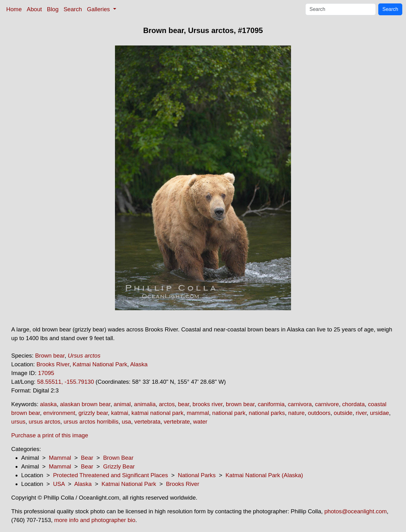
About (34, 9)
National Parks (197, 475)
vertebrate (177, 422)
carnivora (300, 404)
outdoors (319, 413)
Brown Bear (118, 458)
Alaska (139, 364)
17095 (46, 373)
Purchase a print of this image (50, 435)
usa (127, 422)
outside (343, 413)
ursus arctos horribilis (91, 422)
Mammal (60, 458)
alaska (48, 404)
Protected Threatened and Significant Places (110, 475)
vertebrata (147, 422)
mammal (198, 413)
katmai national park (158, 413)
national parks (267, 413)
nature (296, 413)
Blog (53, 9)
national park (229, 413)
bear (184, 404)
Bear (87, 458)
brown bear (240, 404)
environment (59, 413)
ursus (18, 422)
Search (73, 9)
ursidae (379, 413)
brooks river (208, 404)
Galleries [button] (99, 9)
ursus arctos (45, 422)
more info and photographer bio (95, 520)
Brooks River (53, 364)
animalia (145, 404)
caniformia (271, 404)
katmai (119, 413)
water (200, 422)
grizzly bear (93, 413)
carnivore (327, 404)
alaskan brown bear (85, 404)
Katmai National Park (100, 364)
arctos (167, 404)
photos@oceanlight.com (356, 511)
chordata (353, 404)
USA (59, 484)
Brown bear (50, 356)
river (361, 413)
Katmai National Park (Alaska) (264, 475)
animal (122, 404)
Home (14, 9)
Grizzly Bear (119, 466)
